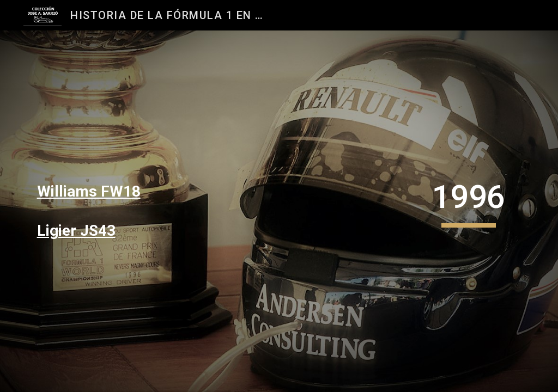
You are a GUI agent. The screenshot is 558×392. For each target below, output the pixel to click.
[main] (111, 192)
